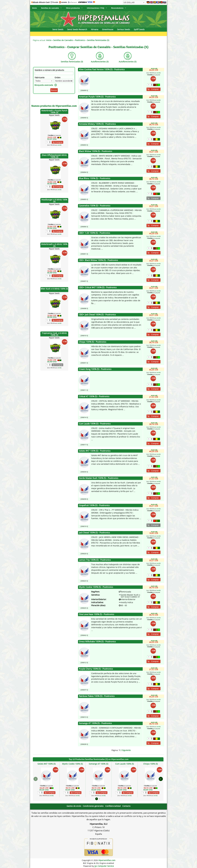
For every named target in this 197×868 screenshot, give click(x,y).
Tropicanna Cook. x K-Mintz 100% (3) (54, 334)
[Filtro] (54, 73)
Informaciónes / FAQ (95, 8)
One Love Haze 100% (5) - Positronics (97, 614)
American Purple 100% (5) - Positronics (97, 97)
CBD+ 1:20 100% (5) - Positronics (94, 233)
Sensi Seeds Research (77, 29)
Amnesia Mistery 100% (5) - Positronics (97, 124)
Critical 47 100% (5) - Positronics (94, 396)
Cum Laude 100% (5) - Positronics (95, 424)
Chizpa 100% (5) (150, 764)
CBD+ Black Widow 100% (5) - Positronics (98, 260)
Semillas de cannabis (50, 8)
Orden (58, 77)
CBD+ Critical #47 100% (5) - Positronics (98, 287)
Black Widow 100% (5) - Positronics (95, 151)
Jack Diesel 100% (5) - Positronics (94, 533)
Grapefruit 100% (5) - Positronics (94, 505)
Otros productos (73, 8)
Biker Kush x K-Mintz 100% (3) (54, 289)
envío (59, 145)
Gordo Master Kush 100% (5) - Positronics (99, 478)
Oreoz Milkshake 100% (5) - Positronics (97, 642)
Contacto (126, 806)
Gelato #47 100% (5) (47, 764)
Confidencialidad (113, 806)
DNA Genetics (166, 34)
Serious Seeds (124, 29)
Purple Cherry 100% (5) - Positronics (96, 669)
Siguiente (126, 750)
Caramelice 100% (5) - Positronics (95, 206)
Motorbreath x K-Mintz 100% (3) (54, 245)
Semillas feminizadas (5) (98, 40)
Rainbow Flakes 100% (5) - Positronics (97, 696)
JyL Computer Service (104, 866)
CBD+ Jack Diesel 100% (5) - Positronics (97, 315)
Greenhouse (108, 29)
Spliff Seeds (139, 29)
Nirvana (95, 29)
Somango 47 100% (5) (99, 764)
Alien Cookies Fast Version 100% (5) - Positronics (102, 69)
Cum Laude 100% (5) (124, 764)
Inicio (34, 8)
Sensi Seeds (58, 29)
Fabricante (40, 77)
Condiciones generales (93, 806)
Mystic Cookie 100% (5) (72, 764)
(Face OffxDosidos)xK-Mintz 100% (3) (54, 156)
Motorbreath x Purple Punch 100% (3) (54, 111)
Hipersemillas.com (107, 860)
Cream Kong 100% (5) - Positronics (95, 369)
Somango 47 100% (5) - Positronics (95, 723)
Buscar (54, 90)
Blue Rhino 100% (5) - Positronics (95, 178)
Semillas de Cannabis (63, 40)
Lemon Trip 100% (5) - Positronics (95, 560)
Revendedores (117, 8)
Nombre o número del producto (49, 70)
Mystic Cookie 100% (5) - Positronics (96, 587)
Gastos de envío (74, 806)
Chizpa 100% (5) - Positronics (93, 342)
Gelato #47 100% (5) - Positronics (95, 451)
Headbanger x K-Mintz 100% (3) (54, 201)
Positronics (80, 40)
